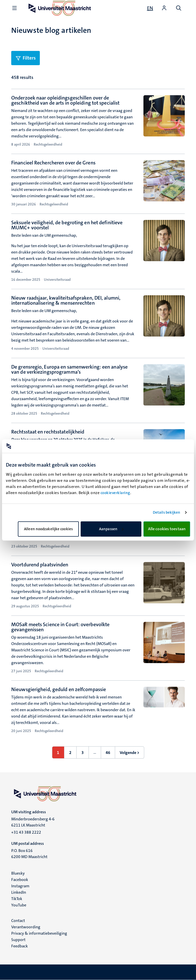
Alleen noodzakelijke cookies (48, 529)
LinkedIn (19, 892)
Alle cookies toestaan (167, 529)
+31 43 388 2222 (26, 832)
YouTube (19, 905)
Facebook (20, 880)
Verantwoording (26, 927)
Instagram (20, 886)
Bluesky (18, 873)
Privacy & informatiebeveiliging (39, 933)
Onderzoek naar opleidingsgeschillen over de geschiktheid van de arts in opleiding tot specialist (65, 100)
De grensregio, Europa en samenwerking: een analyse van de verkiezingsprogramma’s (69, 369)
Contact (18, 921)
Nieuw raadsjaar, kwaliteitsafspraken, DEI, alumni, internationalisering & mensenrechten (66, 300)
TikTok (17, 899)
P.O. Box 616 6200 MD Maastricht (29, 854)
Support (18, 940)
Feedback (20, 946)
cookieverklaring (115, 493)
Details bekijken (167, 512)
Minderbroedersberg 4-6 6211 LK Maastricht (33, 822)
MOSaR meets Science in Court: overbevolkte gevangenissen (60, 627)
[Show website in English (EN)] (150, 8)
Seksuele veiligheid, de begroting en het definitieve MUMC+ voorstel (67, 225)
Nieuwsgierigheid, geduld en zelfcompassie (59, 689)
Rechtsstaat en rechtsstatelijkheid (48, 432)
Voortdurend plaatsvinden (40, 565)
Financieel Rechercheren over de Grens (53, 163)
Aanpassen (111, 529)
